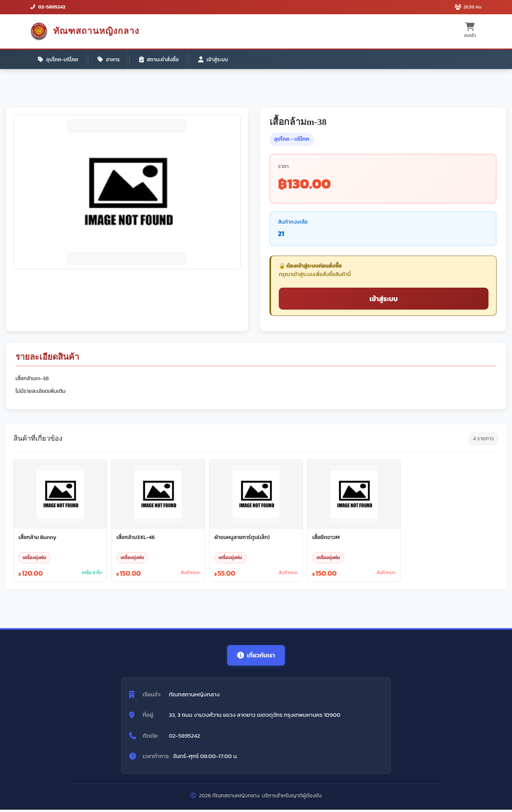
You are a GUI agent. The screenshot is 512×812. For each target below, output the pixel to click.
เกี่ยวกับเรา (256, 657)
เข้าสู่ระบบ (217, 60)
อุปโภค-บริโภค (59, 60)
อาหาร (110, 60)
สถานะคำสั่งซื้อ (162, 60)
